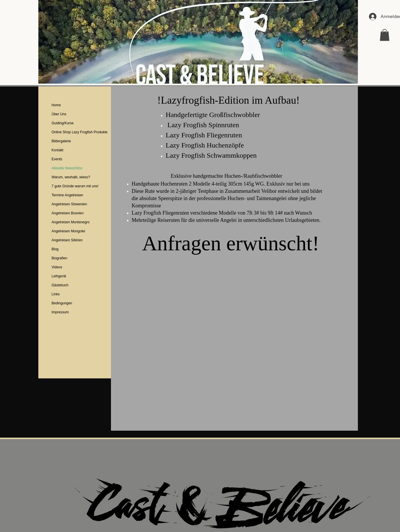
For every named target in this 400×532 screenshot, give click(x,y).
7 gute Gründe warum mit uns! (75, 186)
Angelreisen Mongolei (68, 231)
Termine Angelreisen (68, 195)
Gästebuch (60, 285)
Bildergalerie (61, 141)
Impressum (60, 312)
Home (56, 105)
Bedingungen (62, 303)
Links (56, 294)
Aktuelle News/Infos (67, 168)
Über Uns (59, 114)
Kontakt (58, 150)
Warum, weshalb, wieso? (71, 177)
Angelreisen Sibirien (67, 240)
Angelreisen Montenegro (71, 222)
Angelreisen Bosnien (68, 213)
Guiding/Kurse (63, 123)
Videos (57, 267)
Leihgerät (59, 276)
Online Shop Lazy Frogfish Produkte (80, 132)
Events (57, 159)
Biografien (60, 258)
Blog (55, 249)
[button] (385, 35)
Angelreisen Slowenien (69, 204)
